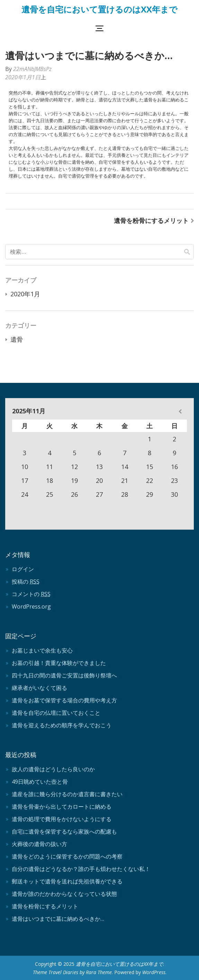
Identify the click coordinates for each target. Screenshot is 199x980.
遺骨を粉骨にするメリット (151, 221)
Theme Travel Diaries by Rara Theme (72, 972)
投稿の (26, 582)
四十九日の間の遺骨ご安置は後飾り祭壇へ (64, 675)
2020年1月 (25, 294)
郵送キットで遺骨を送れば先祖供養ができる (67, 881)
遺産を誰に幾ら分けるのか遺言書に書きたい (67, 794)
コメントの (31, 594)
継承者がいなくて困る (39, 688)
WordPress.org (31, 606)
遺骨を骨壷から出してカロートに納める (62, 807)
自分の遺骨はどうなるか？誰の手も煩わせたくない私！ (81, 869)
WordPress (154, 972)
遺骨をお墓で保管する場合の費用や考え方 (64, 700)
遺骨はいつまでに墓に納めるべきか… (58, 919)
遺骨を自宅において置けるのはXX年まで (99, 9)
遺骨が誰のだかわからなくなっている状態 (64, 894)
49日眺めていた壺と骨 (40, 782)
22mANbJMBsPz (32, 69)
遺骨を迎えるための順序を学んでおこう (62, 725)
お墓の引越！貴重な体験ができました (59, 663)
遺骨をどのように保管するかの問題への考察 (67, 856)
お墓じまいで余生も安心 (42, 650)
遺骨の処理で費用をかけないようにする (62, 819)
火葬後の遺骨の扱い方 (39, 844)
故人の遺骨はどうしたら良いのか (53, 769)
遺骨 (17, 339)
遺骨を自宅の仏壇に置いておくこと (56, 713)
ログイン (23, 569)
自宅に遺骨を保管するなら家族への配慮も (64, 831)
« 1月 (180, 411)
